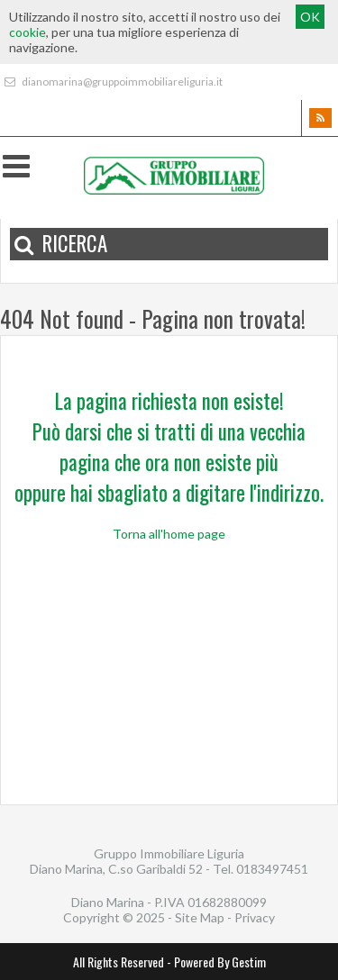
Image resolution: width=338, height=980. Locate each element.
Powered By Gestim (220, 962)
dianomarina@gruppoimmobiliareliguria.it (111, 82)
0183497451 (272, 869)
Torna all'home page (169, 534)
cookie (27, 32)
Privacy (255, 917)
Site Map (200, 917)
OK (310, 17)
